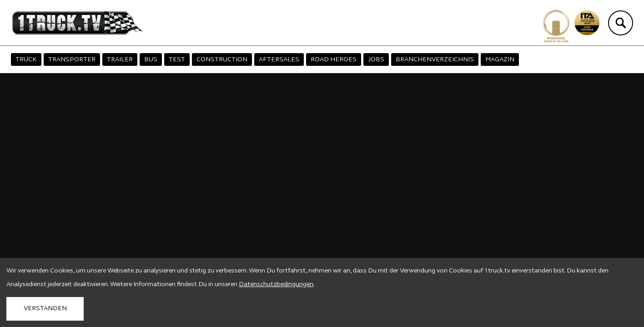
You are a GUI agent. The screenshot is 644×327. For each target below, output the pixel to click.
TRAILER (120, 60)
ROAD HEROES (334, 60)
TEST (177, 60)
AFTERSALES (279, 60)
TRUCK (26, 60)
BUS (151, 60)
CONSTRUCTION (222, 60)
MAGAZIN (500, 60)
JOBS (376, 60)
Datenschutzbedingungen (276, 285)
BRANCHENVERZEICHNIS (435, 60)
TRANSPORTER (72, 60)
